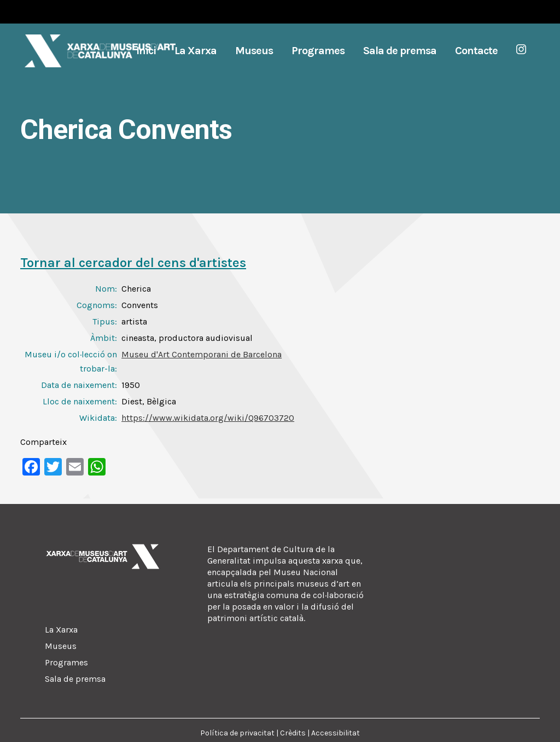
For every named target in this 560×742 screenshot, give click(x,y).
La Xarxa (61, 630)
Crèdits (293, 733)
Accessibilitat (336, 733)
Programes (66, 662)
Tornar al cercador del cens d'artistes (133, 263)
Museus (61, 646)
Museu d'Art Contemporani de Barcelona (202, 354)
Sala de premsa (75, 679)
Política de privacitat (237, 733)
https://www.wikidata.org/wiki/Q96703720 (208, 418)
